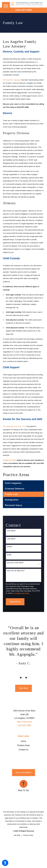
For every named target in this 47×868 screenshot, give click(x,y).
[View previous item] (21, 678)
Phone (9, 547)
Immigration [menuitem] (12, 500)
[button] (5, 863)
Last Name (11, 539)
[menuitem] (23, 741)
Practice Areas (23, 745)
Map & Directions (25, 722)
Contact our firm (10, 460)
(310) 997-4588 (23, 10)
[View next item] (26, 678)
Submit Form (15, 602)
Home (24, 741)
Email (9, 555)
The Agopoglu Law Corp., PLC (14, 426)
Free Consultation (23, 773)
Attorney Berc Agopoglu (12, 80)
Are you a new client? (15, 563)
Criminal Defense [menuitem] (15, 489)
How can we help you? (16, 571)
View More (23, 688)
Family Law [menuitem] (11, 494)
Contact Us (23, 750)
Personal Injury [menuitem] (14, 505)
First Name (11, 531)
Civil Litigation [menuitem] (13, 483)
